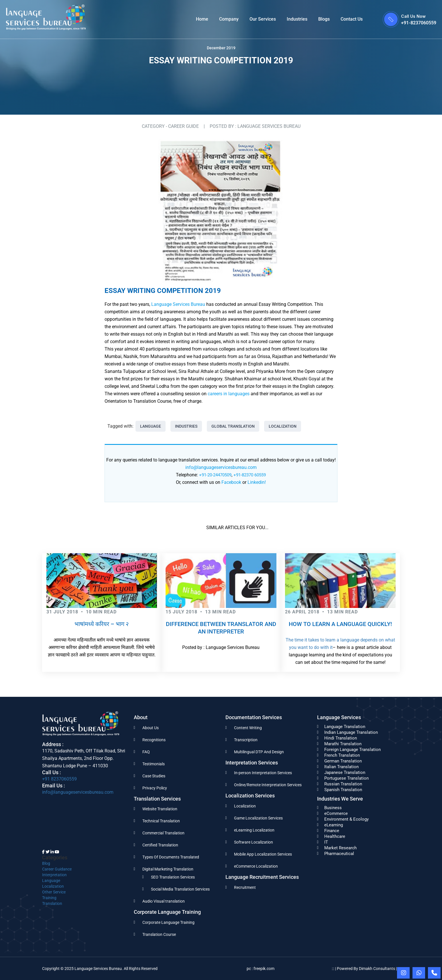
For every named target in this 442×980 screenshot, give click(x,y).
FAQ (146, 752)
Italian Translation (341, 767)
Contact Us (352, 19)
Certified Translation (160, 845)
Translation (52, 903)
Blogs (324, 19)
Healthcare (335, 836)
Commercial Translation (163, 833)
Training (49, 898)
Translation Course (159, 934)
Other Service (54, 892)
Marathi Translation (343, 744)
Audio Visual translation (164, 901)
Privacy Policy (155, 788)
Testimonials (154, 764)
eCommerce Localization (256, 866)
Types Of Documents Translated (171, 857)
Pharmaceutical (339, 854)
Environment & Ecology (346, 819)
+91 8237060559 (59, 779)
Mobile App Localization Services (263, 854)
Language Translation (345, 727)
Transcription (246, 740)
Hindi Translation (341, 738)
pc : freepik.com (261, 969)
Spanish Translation (343, 790)
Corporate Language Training (168, 922)
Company (229, 19)
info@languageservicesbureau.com (221, 467)
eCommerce (336, 813)
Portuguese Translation (346, 778)
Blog (46, 863)
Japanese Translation (345, 772)
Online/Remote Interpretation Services (268, 785)
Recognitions (154, 740)
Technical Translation (161, 821)
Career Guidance (57, 869)
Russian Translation (343, 784)
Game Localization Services (258, 818)
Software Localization (254, 842)
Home (202, 19)
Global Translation (233, 426)
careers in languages (229, 394)
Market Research (340, 848)
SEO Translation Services (173, 877)
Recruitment (245, 887)
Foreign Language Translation (352, 750)
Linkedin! (257, 482)
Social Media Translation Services (180, 889)
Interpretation (54, 875)
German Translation (343, 761)
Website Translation (160, 809)
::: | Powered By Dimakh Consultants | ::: (366, 969)
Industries (297, 19)
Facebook (231, 482)
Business (333, 808)
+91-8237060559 (419, 23)
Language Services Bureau (178, 304)
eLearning (334, 825)
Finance (332, 831)
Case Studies (154, 776)
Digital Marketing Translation (168, 869)
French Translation (342, 755)
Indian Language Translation (351, 732)
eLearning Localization (254, 830)
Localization (283, 426)
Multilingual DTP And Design (259, 752)
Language (151, 426)
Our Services (263, 19)
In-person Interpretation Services (263, 773)
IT (326, 842)
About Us (151, 728)
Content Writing (248, 728)
